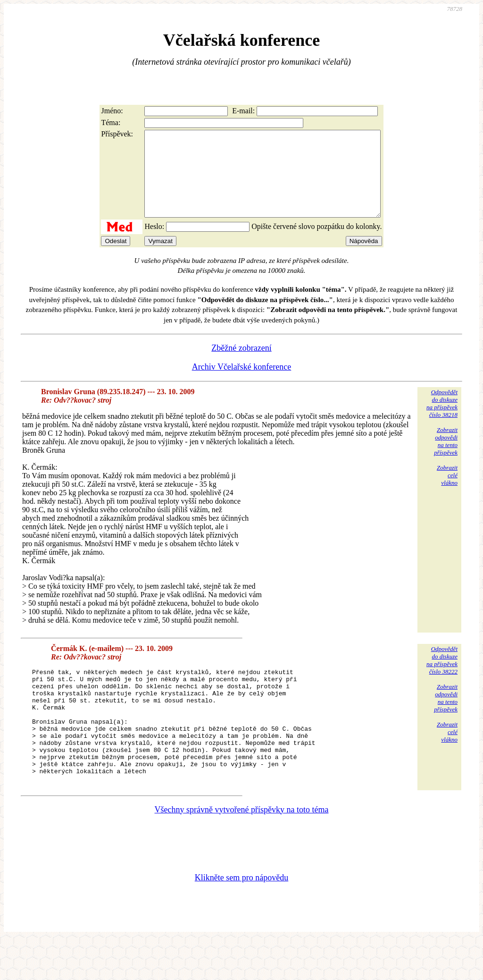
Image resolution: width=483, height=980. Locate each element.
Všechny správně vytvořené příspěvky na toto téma (242, 849)
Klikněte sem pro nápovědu (241, 917)
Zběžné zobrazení (241, 365)
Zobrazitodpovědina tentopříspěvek (446, 458)
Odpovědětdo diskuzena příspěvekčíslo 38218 (442, 420)
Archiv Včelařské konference (242, 384)
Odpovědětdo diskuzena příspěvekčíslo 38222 (442, 677)
